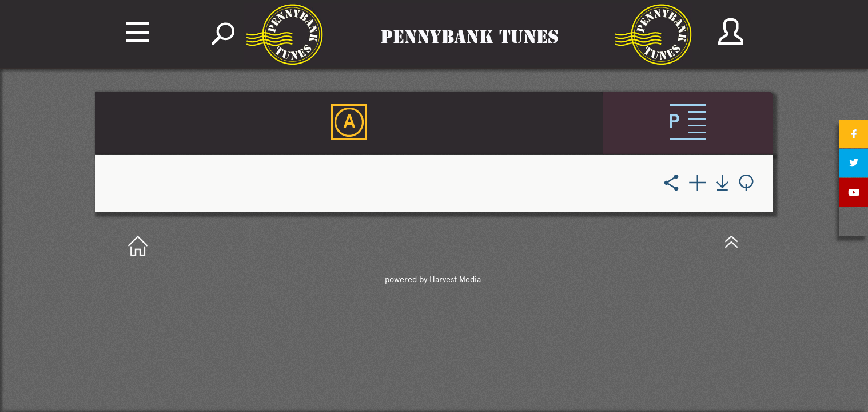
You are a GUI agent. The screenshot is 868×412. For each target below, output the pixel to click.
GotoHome (138, 246)
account (731, 31)
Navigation (138, 33)
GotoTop (731, 241)
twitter (854, 163)
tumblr (854, 221)
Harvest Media (455, 280)
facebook (854, 134)
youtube (854, 192)
